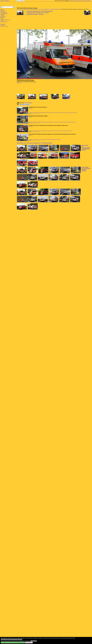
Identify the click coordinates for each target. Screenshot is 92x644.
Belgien (2, 10)
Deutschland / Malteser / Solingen (35, 14)
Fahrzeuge (41, 9)
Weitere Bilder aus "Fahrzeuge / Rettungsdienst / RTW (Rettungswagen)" (35, 143)
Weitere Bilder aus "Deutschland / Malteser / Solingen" (86, 169)
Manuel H (19, 83)
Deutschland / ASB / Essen (68, 131)
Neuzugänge (3, 24)
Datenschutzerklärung (4, 26)
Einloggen (71, 1)
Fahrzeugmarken (4, 13)
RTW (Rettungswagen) (55, 9)
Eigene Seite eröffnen (86, 1)
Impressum (22, 1)
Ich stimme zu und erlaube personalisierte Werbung (13, 643)
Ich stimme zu (29, 643)
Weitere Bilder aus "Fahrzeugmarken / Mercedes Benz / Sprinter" (86, 148)
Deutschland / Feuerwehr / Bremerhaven (70, 113)
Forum (18, 1)
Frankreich (3, 15)
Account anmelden (78, 1)
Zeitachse (2, 25)
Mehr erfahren (34, 641)
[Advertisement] (23, 22)
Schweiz (2, 21)
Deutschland (3, 11)
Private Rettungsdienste (5, 20)
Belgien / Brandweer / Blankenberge (69, 122)
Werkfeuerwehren (4, 22)
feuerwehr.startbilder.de (5, 1)
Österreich (3, 18)
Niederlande (3, 17)
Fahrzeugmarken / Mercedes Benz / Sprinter (38, 13)
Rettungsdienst (47, 9)
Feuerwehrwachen (4, 14)
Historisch (2, 16)
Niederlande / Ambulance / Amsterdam (54, 140)
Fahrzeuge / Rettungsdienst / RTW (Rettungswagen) (40, 11)
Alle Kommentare (28, 103)
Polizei (2, 19)
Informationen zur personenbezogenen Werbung (11, 639)
